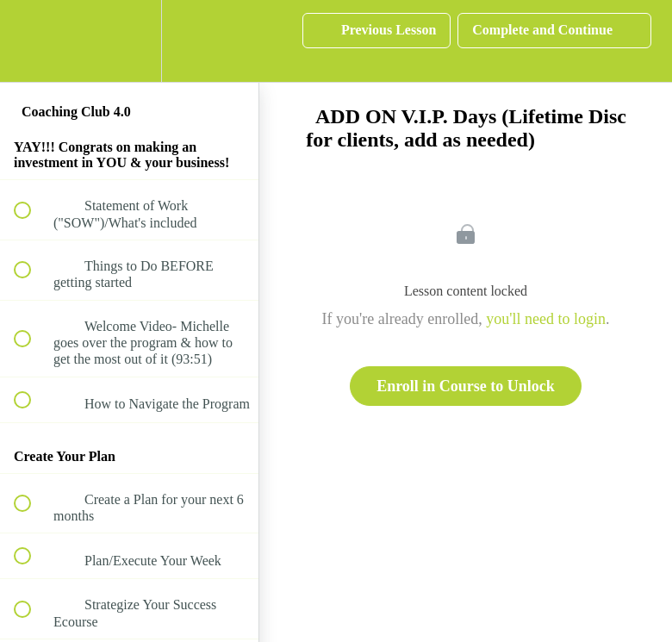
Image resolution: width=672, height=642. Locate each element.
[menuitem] (129, 41)
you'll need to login (546, 319)
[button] (32, 41)
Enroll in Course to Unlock (466, 386)
